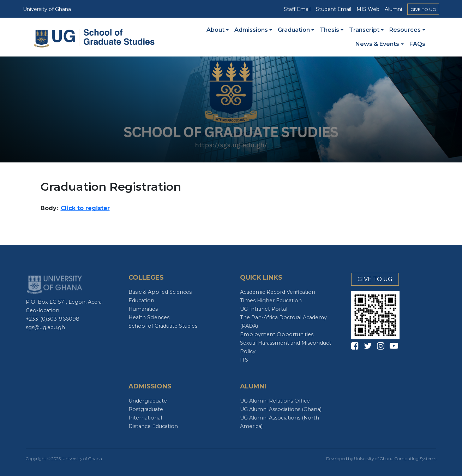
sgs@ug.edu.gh (45, 327)
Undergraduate (148, 401)
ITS (244, 360)
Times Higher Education (271, 301)
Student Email (334, 9)
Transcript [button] (364, 30)
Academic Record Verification (278, 292)
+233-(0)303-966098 (53, 319)
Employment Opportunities (277, 334)
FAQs (417, 44)
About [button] (215, 30)
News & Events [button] (377, 44)
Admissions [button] (251, 30)
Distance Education (153, 426)
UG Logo (55, 284)
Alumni (393, 9)
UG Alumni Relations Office (275, 401)
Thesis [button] (329, 30)
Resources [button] (405, 30)
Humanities (143, 309)
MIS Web (368, 9)
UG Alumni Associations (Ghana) (281, 409)
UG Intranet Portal (264, 309)
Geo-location (43, 310)
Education (141, 301)
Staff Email (297, 9)
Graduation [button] (294, 30)
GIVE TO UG (423, 9)
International (145, 418)
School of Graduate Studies (163, 326)
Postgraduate (146, 409)
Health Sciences (149, 317)
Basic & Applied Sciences (160, 292)
